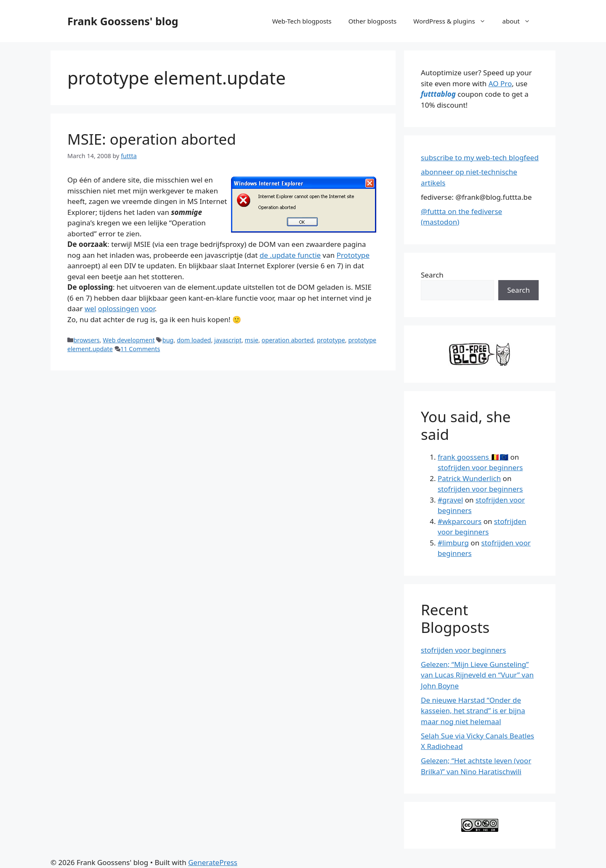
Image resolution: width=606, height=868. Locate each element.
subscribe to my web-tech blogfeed (480, 157)
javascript (228, 340)
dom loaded (194, 340)
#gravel (450, 500)
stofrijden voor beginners (480, 467)
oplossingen (118, 308)
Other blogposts (372, 21)
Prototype (353, 255)
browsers (86, 340)
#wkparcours (460, 521)
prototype (331, 340)
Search (432, 275)
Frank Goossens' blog (123, 21)
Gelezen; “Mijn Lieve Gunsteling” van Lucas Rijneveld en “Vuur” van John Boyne (477, 675)
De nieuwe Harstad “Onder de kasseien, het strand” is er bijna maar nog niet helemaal (473, 711)
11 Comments (140, 349)
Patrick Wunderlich (469, 478)
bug (168, 340)
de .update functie (290, 255)
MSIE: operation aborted (152, 139)
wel (90, 308)
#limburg (453, 543)
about (521, 21)
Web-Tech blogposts (302, 21)
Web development (129, 340)
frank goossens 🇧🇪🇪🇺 (473, 457)
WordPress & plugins (453, 21)
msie (252, 340)
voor (148, 308)
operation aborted (288, 340)
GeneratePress (213, 862)
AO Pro (500, 83)
